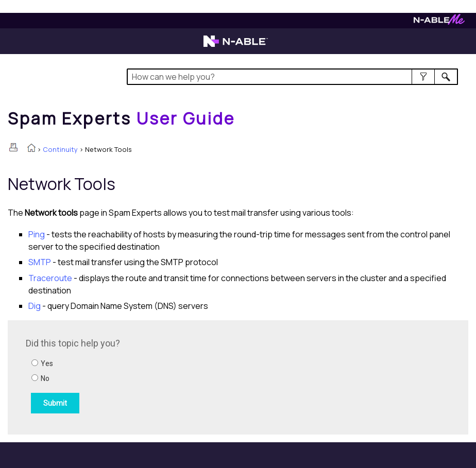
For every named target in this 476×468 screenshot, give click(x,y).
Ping (37, 234)
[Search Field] (293, 77)
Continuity (60, 149)
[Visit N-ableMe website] (439, 22)
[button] (423, 77)
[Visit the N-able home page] (236, 46)
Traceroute (50, 278)
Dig (35, 306)
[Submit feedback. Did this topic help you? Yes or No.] (165, 376)
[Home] (122, 118)
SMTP (40, 262)
